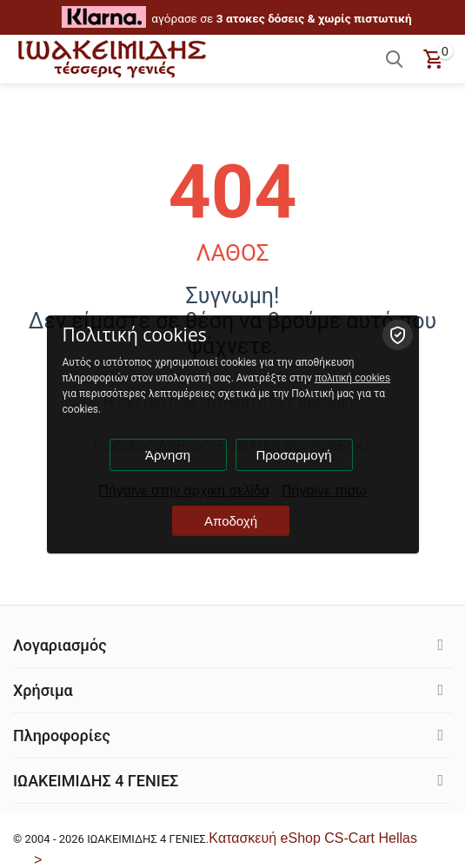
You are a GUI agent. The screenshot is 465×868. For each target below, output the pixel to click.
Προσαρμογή (294, 455)
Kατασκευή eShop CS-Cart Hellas (313, 838)
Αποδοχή (231, 521)
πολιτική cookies (352, 378)
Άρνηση (168, 455)
